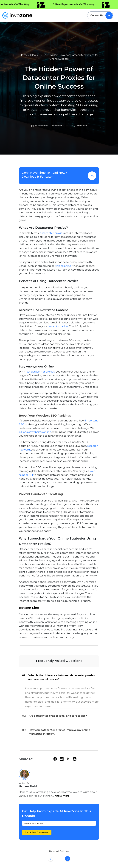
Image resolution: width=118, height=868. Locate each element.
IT (40, 55)
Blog (33, 55)
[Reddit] (75, 759)
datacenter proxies (52, 233)
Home (24, 55)
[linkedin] (62, 759)
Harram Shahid (29, 786)
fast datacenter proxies (40, 372)
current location (58, 326)
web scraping (63, 266)
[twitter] (68, 759)
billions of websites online (35, 432)
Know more (62, 796)
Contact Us (97, 15)
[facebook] (55, 759)
